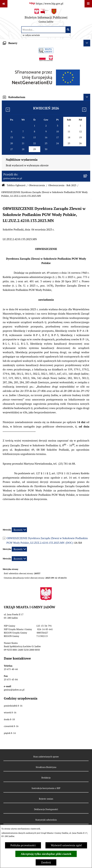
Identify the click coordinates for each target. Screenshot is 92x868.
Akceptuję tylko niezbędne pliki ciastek (46, 854)
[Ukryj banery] (87, 43)
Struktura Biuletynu (46, 767)
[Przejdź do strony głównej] (46, 17)
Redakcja (46, 778)
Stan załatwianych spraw (46, 757)
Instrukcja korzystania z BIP (46, 788)
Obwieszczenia (37, 185)
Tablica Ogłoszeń (16, 185)
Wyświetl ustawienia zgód (66, 845)
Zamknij (46, 862)
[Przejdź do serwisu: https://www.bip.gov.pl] (46, 3)
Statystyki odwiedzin (46, 820)
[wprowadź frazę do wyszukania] (44, 30)
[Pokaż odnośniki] (4, 4)
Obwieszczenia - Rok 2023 (62, 185)
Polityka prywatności (23, 845)
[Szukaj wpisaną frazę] (68, 30)
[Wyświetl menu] (88, 4)
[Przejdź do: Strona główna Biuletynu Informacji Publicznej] (3, 185)
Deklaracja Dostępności (46, 809)
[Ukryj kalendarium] (87, 97)
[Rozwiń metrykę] (19, 530)
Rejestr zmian (46, 799)
